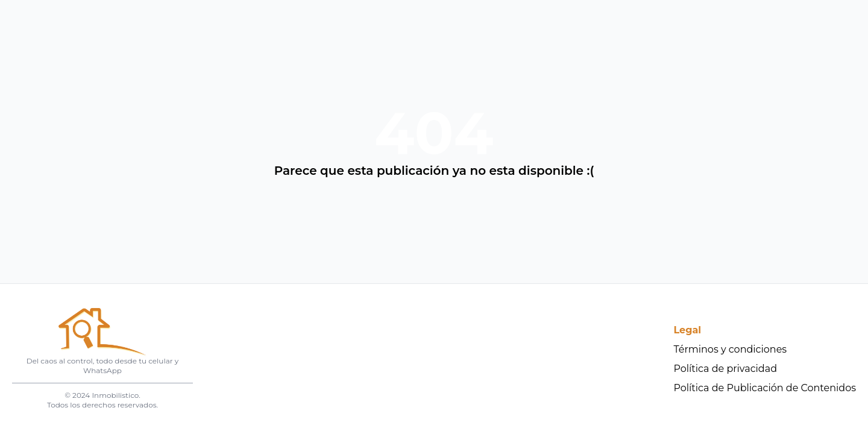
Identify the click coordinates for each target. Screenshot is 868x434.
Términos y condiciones (731, 349)
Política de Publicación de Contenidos (765, 388)
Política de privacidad (726, 369)
